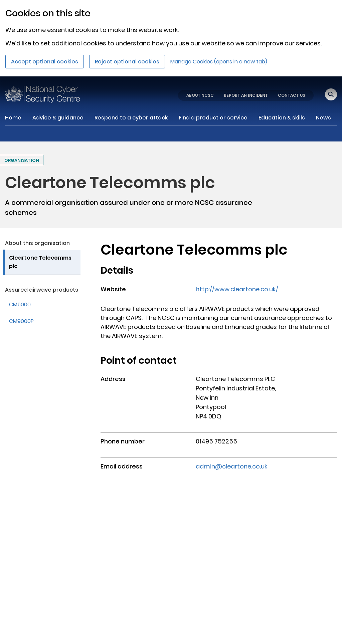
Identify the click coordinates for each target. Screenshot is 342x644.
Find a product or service (213, 118)
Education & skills (282, 118)
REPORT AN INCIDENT (246, 95)
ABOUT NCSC (200, 95)
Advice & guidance (58, 118)
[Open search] (331, 94)
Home (13, 118)
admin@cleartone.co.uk (232, 466)
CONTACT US (292, 95)
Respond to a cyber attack (131, 118)
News (323, 118)
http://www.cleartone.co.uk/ (237, 289)
